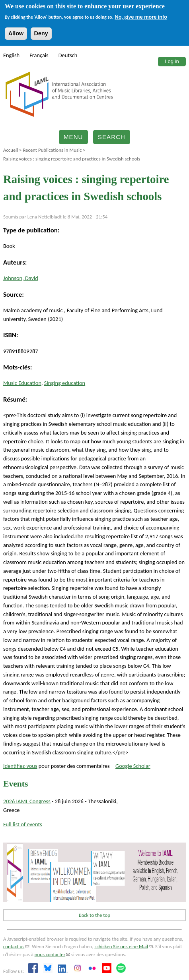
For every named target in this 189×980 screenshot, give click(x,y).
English (11, 55)
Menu (73, 137)
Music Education (22, 383)
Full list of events (23, 824)
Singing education (65, 383)
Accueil (11, 150)
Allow (16, 33)
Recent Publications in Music (52, 150)
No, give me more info (141, 17)
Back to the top (94, 915)
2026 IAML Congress (27, 801)
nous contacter (52, 954)
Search (112, 137)
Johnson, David (21, 278)
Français (39, 55)
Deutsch (68, 55)
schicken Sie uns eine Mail (124, 946)
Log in (172, 61)
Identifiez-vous (20, 766)
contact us (16, 946)
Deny (41, 33)
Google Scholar (133, 766)
